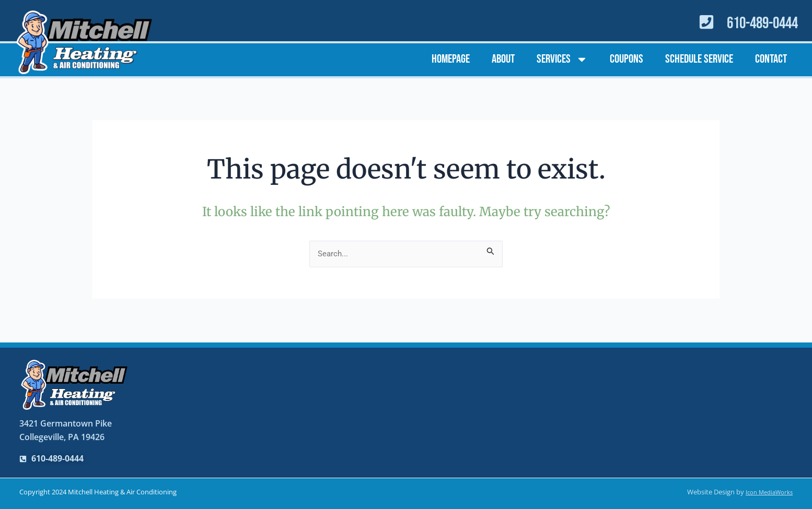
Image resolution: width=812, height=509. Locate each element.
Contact (771, 59)
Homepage (451, 59)
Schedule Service (699, 59)
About (503, 59)
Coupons (627, 59)
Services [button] (562, 59)
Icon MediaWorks (765, 492)
